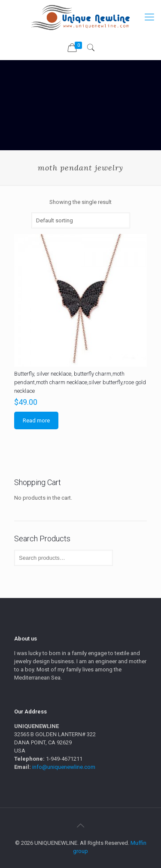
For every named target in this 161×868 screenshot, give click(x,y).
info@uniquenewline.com (64, 767)
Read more (36, 420)
